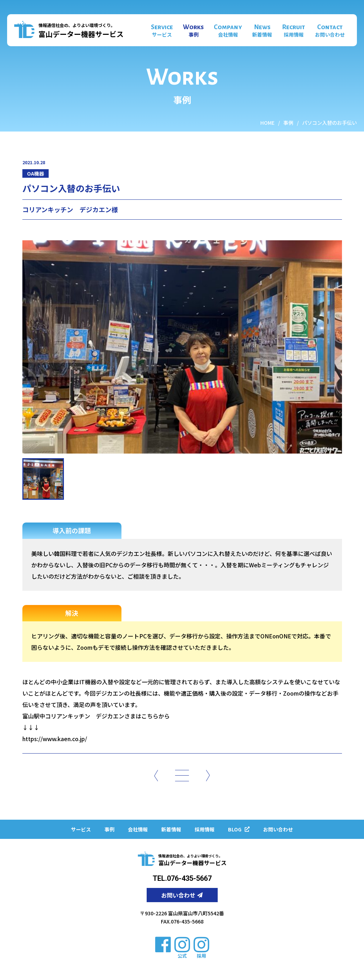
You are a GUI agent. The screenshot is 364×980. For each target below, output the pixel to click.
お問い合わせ (278, 829)
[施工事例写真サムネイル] (43, 479)
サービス (81, 829)
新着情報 (171, 829)
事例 (288, 123)
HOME (267, 123)
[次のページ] (208, 775)
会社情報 (138, 829)
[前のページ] (156, 775)
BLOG (239, 829)
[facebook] (163, 944)
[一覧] (182, 775)
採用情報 (205, 829)
